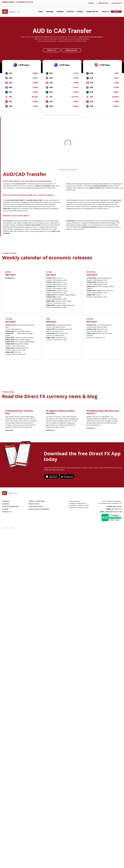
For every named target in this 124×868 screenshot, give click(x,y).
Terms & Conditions (37, 501)
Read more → (10, 430)
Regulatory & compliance (39, 509)
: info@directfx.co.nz (111, 512)
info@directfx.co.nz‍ (25, 2)
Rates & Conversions (10, 506)
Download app (71, 50)
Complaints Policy (36, 506)
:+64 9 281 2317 (114, 509)
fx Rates (70, 12)
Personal (50, 12)
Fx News (5, 509)
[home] (11, 12)
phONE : (91, 3)
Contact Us (52, 50)
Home (41, 12)
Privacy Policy (34, 504)
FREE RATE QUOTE (8, 2)
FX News (80, 12)
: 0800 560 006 (114, 506)
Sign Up (116, 12)
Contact (105, 12)
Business (60, 12)
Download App (92, 12)
